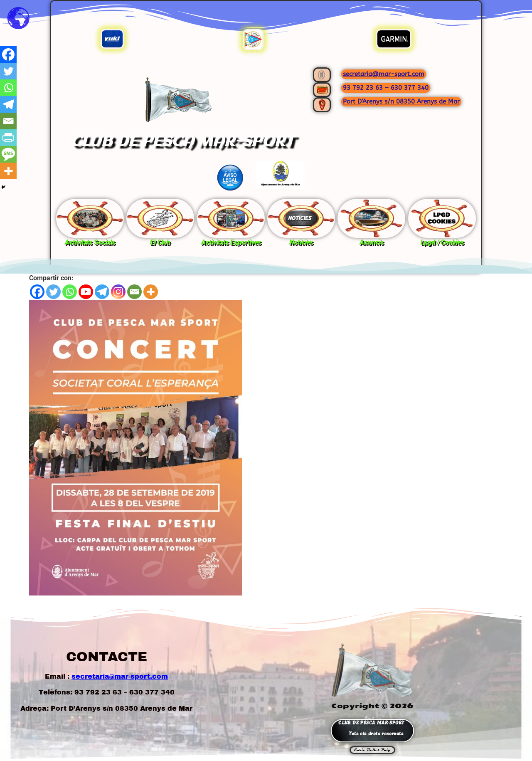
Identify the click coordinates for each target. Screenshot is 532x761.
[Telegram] (102, 292)
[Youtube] (86, 292)
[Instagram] (118, 292)
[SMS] (8, 154)
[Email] (134, 292)
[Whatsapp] (70, 292)
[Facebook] (37, 292)
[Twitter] (53, 292)
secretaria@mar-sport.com (384, 74)
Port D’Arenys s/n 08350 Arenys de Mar (401, 101)
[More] (151, 292)
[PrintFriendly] (8, 138)
